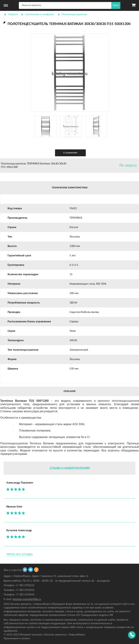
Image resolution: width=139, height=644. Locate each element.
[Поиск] (70, 5)
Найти (116, 5)
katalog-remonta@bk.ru (27, 599)
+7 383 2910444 (25, 595)
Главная (13, 15)
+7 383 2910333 (25, 590)
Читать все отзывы (19, 554)
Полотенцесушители (74, 15)
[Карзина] (133, 5)
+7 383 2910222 (25, 585)
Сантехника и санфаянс (40, 15)
